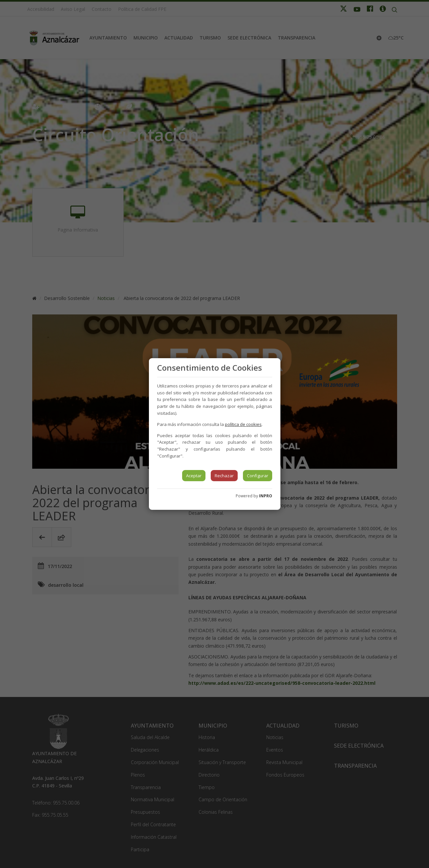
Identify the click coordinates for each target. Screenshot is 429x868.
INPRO (266, 496)
